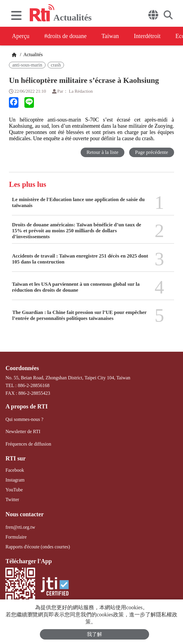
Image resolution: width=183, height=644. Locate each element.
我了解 (94, 634)
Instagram (15, 480)
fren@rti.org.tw (20, 527)
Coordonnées (22, 368)
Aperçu (21, 36)
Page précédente (152, 152)
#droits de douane (65, 36)
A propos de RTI (26, 406)
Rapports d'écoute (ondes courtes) (38, 547)
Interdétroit (147, 36)
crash (56, 65)
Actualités (32, 55)
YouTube (14, 490)
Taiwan (110, 36)
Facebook (15, 470)
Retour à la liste (103, 152)
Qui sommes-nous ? (24, 419)
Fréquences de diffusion (28, 444)
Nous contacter (24, 514)
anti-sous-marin (27, 65)
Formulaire (16, 537)
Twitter (12, 499)
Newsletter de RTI (23, 431)
